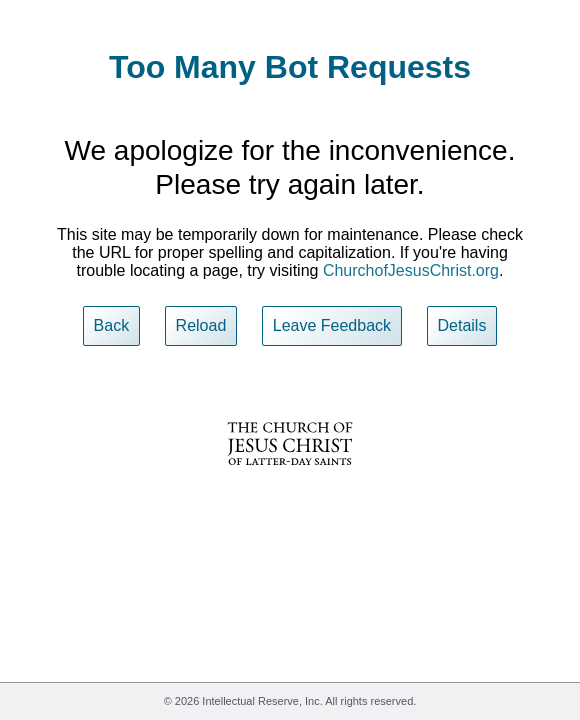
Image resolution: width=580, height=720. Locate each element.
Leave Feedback (332, 325)
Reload (201, 325)
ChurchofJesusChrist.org (411, 270)
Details (462, 325)
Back (112, 325)
